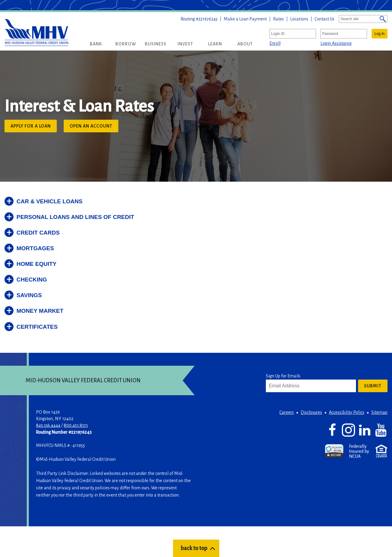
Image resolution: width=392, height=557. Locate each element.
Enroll (275, 43)
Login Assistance (336, 43)
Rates (278, 19)
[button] (96, 44)
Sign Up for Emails (283, 376)
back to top (194, 548)
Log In (380, 34)
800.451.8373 (76, 425)
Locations (299, 19)
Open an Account (94, 127)
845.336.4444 (48, 425)
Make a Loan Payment (245, 19)
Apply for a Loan (34, 127)
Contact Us (324, 19)
